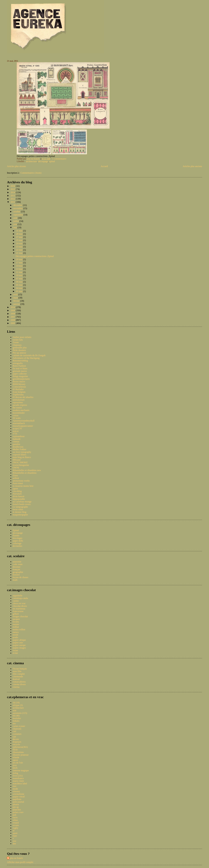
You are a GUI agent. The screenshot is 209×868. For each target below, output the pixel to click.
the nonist (17, 408)
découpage (43, 161)
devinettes (17, 546)
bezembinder (19, 413)
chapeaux (17, 345)
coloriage (17, 543)
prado (15, 637)
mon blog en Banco (22, 457)
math (15, 580)
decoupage (18, 533)
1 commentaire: (60, 159)
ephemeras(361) (20, 747)
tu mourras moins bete (23, 486)
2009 (13, 310)
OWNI (16, 468)
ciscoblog (17, 491)
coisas (16, 415)
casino (16, 601)
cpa (14, 737)
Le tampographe (20, 507)
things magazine (20, 376)
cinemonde (18, 676)
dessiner (17, 567)
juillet (16, 221)
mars (16, 298)
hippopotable (19, 499)
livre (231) (18, 776)
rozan (15, 650)
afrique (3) (18, 705)
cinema (16, 687)
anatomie (17, 562)
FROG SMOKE (20, 462)
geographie (18, 572)
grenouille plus (20, 348)
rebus (15, 820)
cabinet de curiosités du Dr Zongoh (29, 355)
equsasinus (18, 402)
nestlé (15, 635)
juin (15, 224)
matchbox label (20, 784)
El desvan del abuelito (23, 397)
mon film (17, 671)
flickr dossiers (19, 350)
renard (16, 823)
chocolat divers (20, 606)
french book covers (22, 504)
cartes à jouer (19, 726)
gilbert (16, 614)
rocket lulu (18, 340)
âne (14, 844)
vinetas (16, 442)
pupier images (19, 648)
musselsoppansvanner (23, 426)
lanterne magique (21, 770)
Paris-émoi (18, 483)
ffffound (17, 460)
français (16, 569)
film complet (19, 674)
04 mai (20, 288)
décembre (18, 205)
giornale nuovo (20, 371)
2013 (13, 196)
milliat (16, 627)
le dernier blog (20, 512)
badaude (17, 439)
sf (14, 831)
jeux (15, 765)
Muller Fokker (20, 449)
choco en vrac (19, 603)
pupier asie (18, 643)
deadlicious (18, 447)
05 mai (20, 285)
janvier (17, 304)
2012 (13, 199)
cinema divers (19, 684)
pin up (16, 807)
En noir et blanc (20, 368)
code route (18, 564)
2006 (13, 320)
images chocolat (20, 616)
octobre (17, 212)
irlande (16, 757)
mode (15, 789)
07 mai (20, 279)
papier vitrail (19, 797)
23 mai (20, 247)
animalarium (19, 400)
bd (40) (16, 716)
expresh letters (20, 455)
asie (15, 710)
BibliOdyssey (19, 384)
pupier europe (19, 645)
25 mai (20, 240)
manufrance (18, 778)
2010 (13, 307)
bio (14, 723)
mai (15, 227)
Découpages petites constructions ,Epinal (35, 256)
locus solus (18, 509)
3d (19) (16, 703)
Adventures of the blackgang (26, 358)
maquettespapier (20, 515)
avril (16, 294)
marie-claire (18, 781)
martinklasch (19, 423)
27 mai (20, 237)
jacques (16, 619)
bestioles (17, 718)
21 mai (20, 253)
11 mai (20, 272)
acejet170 (17, 428)
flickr (15, 750)
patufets (16, 444)
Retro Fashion (19, 366)
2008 (13, 314)
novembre (18, 208)
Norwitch (17, 494)
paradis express (20, 405)
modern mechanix (21, 410)
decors (16, 739)
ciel (14, 731)
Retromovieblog (20, 361)
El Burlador (18, 389)
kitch (15, 768)
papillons (17, 799)
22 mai (20, 250)
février (17, 301)
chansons (17, 729)
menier (16, 624)
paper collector (20, 374)
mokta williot (19, 629)
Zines (15, 475)
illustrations (18, 752)
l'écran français (20, 669)
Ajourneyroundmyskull (24, 421)
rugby (15, 828)
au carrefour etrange (22, 502)
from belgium (19, 392)
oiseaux (16, 791)
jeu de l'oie (18, 763)
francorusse (18, 611)
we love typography (22, 452)
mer (15, 786)
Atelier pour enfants (22, 337)
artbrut (16, 478)
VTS (15, 434)
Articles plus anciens (192, 166)
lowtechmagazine (21, 465)
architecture (31, 161)
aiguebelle (18, 596)
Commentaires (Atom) (31, 173)
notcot (16, 431)
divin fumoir (19, 496)
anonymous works (21, 481)
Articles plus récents (16, 166)
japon (15, 489)
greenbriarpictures (21, 379)
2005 (13, 323)
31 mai (20, 231)
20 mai (20, 259)
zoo (14, 841)
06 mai (20, 282)
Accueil (104, 166)
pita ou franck (16, 858)
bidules (16, 721)
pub (15, 815)
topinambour (19, 436)
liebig (15, 773)
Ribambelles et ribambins (25, 473)
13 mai (20, 269)
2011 (13, 202)
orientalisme (19, 794)
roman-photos (19, 682)
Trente (16, 342)
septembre (18, 215)
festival (16, 679)
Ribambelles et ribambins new (27, 470)
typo (15, 836)
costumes (17, 734)
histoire (16, 575)
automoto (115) (20, 713)
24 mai (20, 243)
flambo (16, 536)
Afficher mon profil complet (20, 862)
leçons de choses (21, 577)
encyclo (16, 744)
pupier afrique (19, 640)
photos (16, 804)
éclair (15, 653)
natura (16, 632)
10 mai (20, 275)
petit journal (18, 802)
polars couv (18, 812)
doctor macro (19, 381)
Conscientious (19, 387)
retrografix (18, 363)
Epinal (16, 530)
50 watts (17, 418)
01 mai (20, 291)
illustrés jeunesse (21, 755)
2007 (13, 317)
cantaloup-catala (20, 598)
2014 (13, 192)
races (15, 817)
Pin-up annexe (19, 353)
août (16, 218)
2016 (13, 186)
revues (16, 825)
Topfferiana (18, 395)
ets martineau (19, 609)
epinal (52, 161)
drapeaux (17, 742)
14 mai (20, 266)
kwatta (16, 622)
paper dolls (18, 541)
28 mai (20, 234)
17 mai (20, 263)
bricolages (18, 538)
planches (17, 810)
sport (15, 833)
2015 (13, 189)
